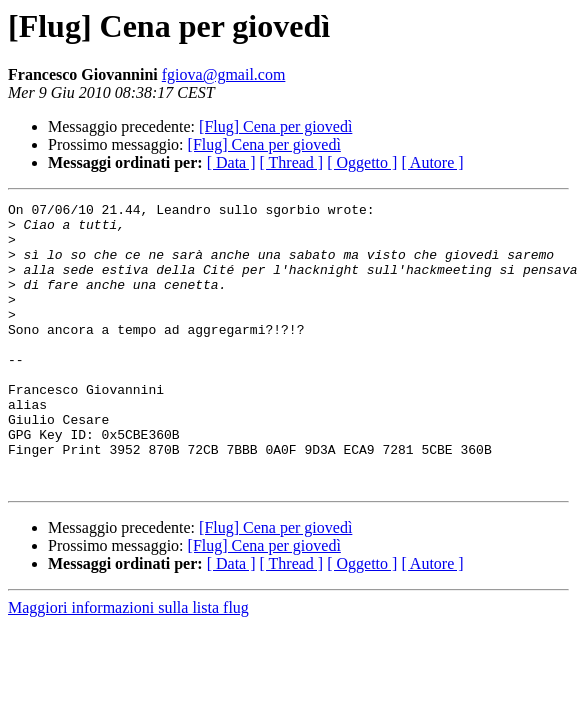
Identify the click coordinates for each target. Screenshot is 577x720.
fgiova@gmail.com (224, 74)
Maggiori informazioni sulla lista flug (128, 664)
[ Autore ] (432, 162)
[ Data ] (231, 162)
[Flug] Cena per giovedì (275, 126)
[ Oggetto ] (362, 162)
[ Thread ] (292, 162)
